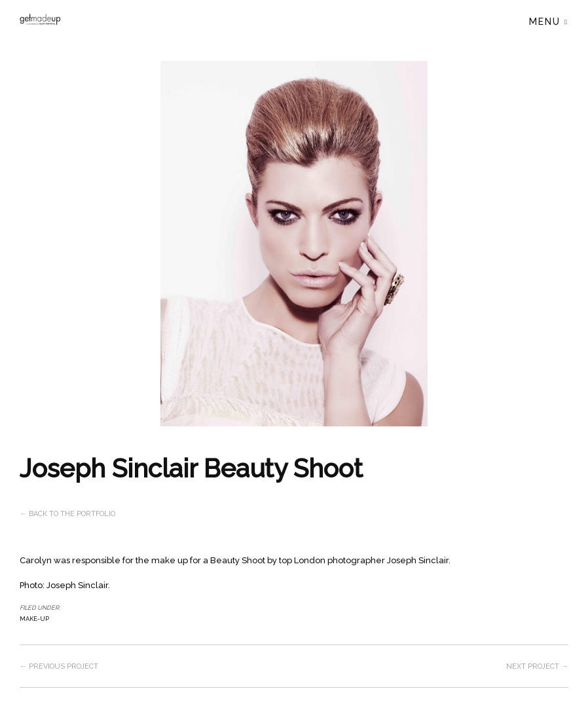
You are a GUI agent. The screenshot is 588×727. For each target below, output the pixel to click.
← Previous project (59, 666)
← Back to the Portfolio (67, 514)
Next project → (537, 666)
